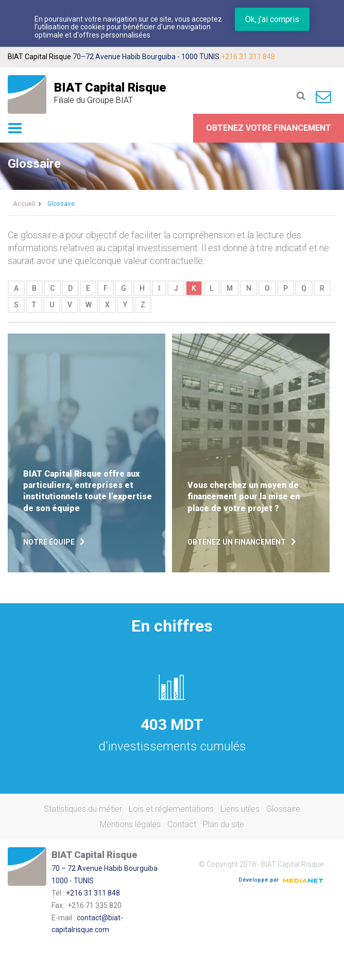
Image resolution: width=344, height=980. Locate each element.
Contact (182, 824)
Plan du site (223, 824)
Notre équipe (49, 542)
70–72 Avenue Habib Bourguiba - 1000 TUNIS (146, 57)
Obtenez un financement (237, 542)
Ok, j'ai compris (272, 19)
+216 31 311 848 (248, 57)
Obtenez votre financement (269, 128)
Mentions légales (130, 824)
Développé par (281, 880)
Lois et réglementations (171, 809)
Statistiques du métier (83, 809)
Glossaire (283, 809)
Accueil (24, 204)
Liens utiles (240, 809)
